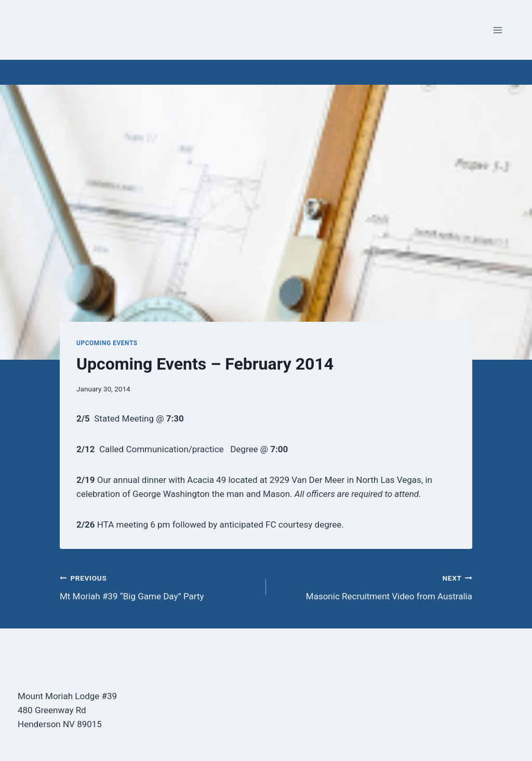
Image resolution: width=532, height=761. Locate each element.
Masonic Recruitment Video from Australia (374, 586)
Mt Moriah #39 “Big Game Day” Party (158, 586)
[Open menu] (497, 30)
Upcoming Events (107, 343)
